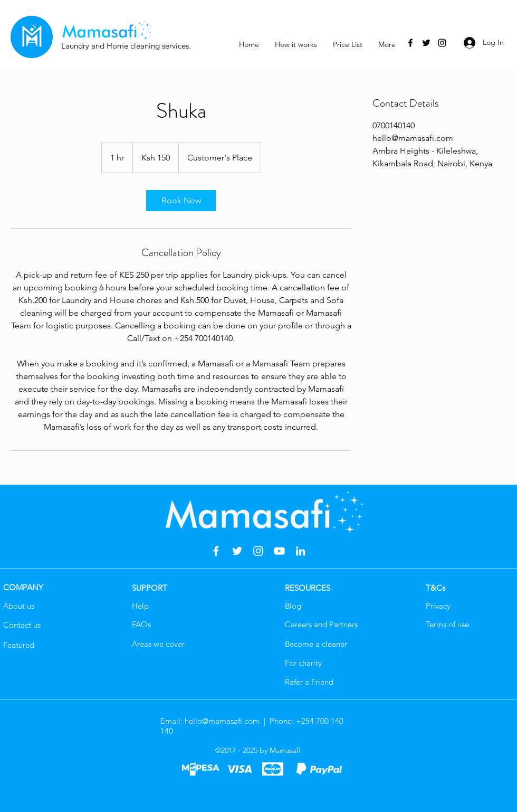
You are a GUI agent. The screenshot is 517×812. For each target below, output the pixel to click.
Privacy (438, 606)
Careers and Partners (321, 624)
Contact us (22, 625)
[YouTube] (279, 551)
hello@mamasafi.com (222, 721)
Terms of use (447, 624)
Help (140, 606)
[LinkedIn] (300, 551)
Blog (293, 606)
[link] (181, 201)
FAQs (141, 624)
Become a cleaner (316, 644)
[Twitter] (426, 43)
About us (19, 606)
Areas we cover (158, 644)
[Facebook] (410, 43)
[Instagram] (442, 43)
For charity (303, 663)
